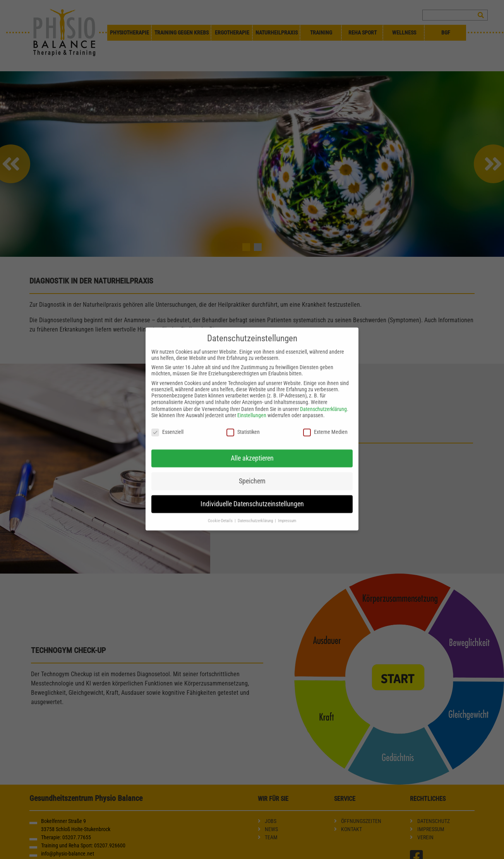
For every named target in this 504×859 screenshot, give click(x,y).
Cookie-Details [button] (221, 514)
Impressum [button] (287, 514)
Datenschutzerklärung (323, 403)
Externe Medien (325, 425)
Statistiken (243, 425)
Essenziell (167, 425)
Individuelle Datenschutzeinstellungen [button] (252, 497)
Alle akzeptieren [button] (252, 452)
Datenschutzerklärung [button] (256, 514)
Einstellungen (252, 409)
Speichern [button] (252, 474)
